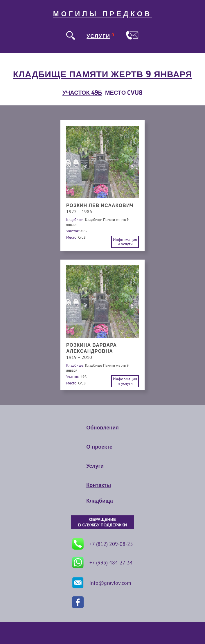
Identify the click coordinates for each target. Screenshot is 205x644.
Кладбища (99, 501)
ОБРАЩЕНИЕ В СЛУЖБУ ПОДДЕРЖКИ (102, 522)
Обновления (102, 428)
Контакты (99, 485)
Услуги (95, 466)
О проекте (99, 447)
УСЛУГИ (98, 36)
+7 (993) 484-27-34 (102, 562)
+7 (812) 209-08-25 (102, 544)
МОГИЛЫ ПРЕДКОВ (102, 14)
